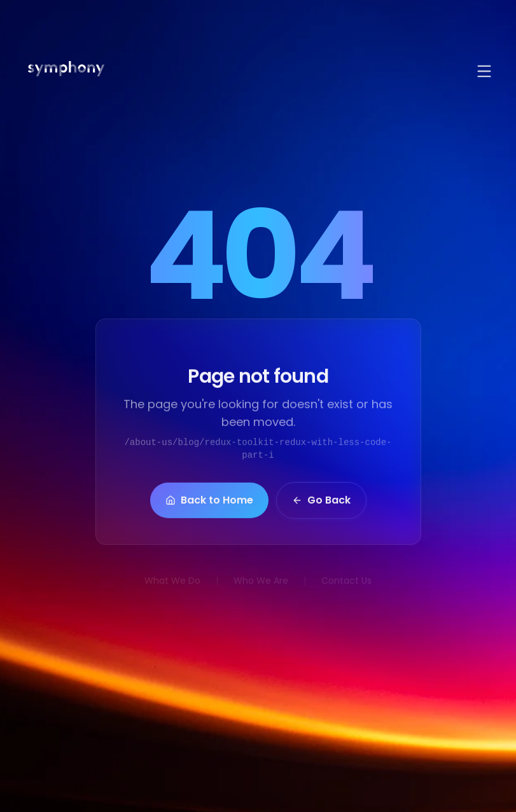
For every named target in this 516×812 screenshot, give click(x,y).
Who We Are (261, 581)
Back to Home (209, 502)
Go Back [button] (321, 502)
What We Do (172, 581)
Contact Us (346, 581)
